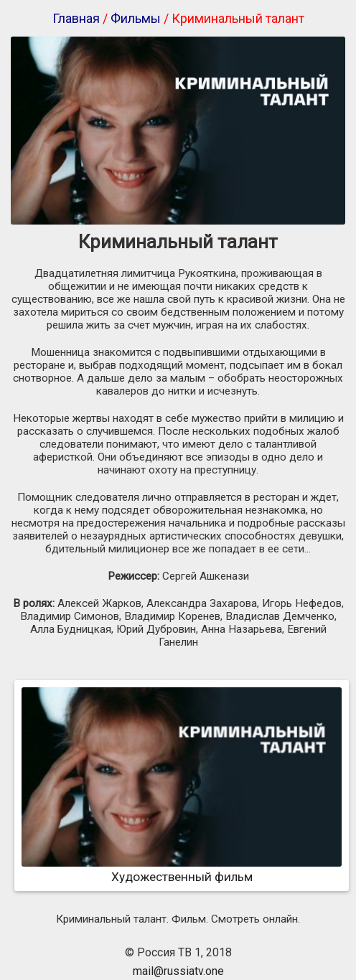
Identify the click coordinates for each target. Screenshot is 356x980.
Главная (76, 18)
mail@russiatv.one (178, 971)
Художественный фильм (182, 870)
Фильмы (136, 18)
